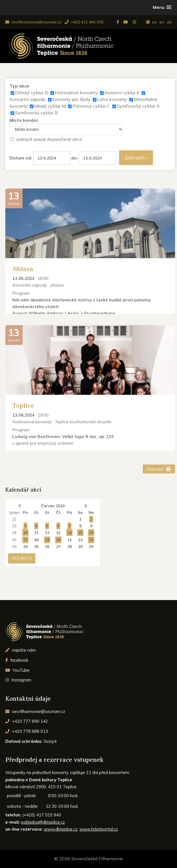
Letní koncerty (112, 99)
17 (25, 540)
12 (47, 533)
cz (154, 22)
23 (14, 526)
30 (91, 547)
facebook (17, 660)
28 (69, 547)
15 (80, 533)
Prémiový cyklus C (91, 106)
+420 (27, 721)
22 (14, 519)
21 (69, 540)
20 (58, 540)
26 (14, 547)
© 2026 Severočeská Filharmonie (88, 859)
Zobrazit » (136, 158)
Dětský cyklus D (32, 93)
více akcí (22, 558)
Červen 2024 (53, 506)
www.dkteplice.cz (61, 829)
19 (47, 540)
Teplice (23, 405)
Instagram (18, 680)
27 (58, 547)
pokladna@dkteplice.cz (43, 822)
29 (80, 547)
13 (58, 533)
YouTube (17, 670)
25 (14, 540)
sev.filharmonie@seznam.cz (33, 22)
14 (69, 533)
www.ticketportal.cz (99, 829)
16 (91, 533)
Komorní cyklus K (122, 93)
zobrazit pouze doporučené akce (49, 139)
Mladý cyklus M (50, 106)
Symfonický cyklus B (36, 113)
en (162, 22)
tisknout (159, 469)
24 (14, 533)
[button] (162, 7)
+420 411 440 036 (84, 22)
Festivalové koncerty (76, 93)
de (169, 22)
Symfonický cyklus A (138, 106)
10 (25, 533)
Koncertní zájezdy (28, 99)
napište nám (20, 650)
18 (36, 540)
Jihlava (23, 269)
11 (36, 533)
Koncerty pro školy (71, 99)
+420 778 (27, 731)
